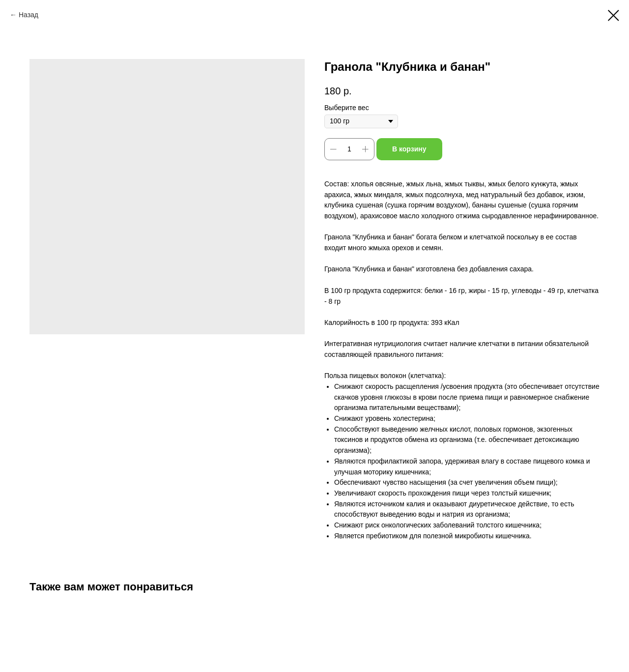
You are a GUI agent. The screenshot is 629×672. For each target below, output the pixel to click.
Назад (29, 15)
